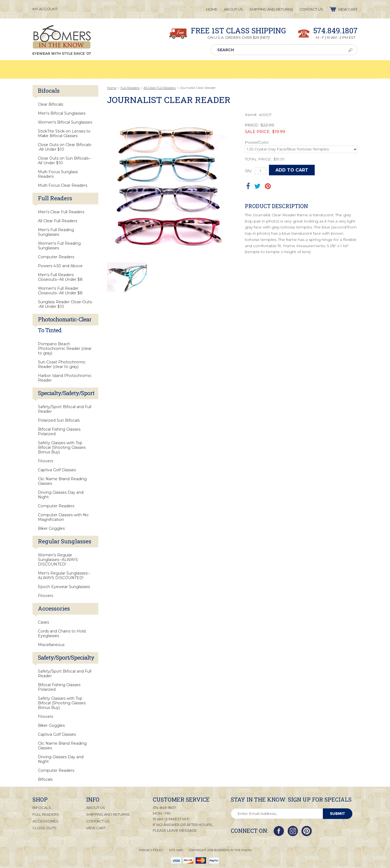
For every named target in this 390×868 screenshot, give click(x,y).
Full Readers (130, 88)
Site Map (176, 850)
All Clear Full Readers (160, 88)
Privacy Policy (151, 850)
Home (112, 88)
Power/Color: (257, 142)
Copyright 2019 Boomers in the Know (220, 850)
